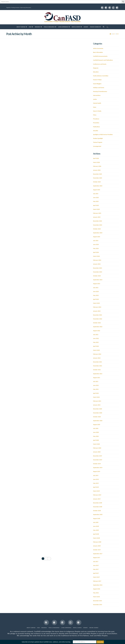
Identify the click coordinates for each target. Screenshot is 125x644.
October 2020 (97, 417)
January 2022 (97, 358)
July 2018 (96, 522)
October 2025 (97, 182)
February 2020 (97, 448)
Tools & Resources (54, 628)
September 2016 (98, 585)
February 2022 (97, 354)
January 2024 (97, 264)
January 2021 (97, 405)
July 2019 (96, 475)
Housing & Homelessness (100, 91)
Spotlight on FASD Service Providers (103, 135)
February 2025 (97, 213)
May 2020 (96, 436)
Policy (95, 115)
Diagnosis (96, 68)
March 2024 (96, 256)
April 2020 (96, 440)
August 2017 (97, 558)
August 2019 (97, 471)
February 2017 (97, 581)
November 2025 (98, 178)
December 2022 (97, 315)
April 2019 (96, 487)
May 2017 (96, 569)
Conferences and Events (100, 64)
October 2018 (97, 511)
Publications (96, 127)
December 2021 (97, 362)
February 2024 (97, 260)
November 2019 (98, 460)
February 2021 (97, 401)
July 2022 (96, 335)
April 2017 (96, 573)
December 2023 (97, 268)
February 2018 (97, 542)
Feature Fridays (97, 80)
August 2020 (97, 425)
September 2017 (98, 554)
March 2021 (96, 397)
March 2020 (96, 444)
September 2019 (98, 468)
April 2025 (96, 205)
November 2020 (98, 413)
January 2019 (97, 499)
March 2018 (96, 538)
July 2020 (96, 428)
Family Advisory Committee (101, 76)
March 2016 (96, 597)
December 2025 (97, 174)
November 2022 (98, 319)
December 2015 (97, 601)
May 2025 (96, 201)
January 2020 (97, 452)
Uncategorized (97, 146)
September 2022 (98, 327)
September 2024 (98, 233)
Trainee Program (98, 142)
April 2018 (96, 534)
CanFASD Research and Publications (103, 60)
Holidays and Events (99, 88)
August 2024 (97, 237)
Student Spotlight (98, 138)
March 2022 (96, 350)
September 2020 (98, 421)
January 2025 (97, 217)
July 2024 (96, 241)
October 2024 (97, 229)
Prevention (96, 123)
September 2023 (98, 280)
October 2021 (97, 370)
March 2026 (96, 162)
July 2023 (96, 288)
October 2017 (97, 550)
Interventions (97, 95)
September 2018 (98, 515)
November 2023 (98, 272)
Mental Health (97, 103)
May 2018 (96, 530)
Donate (85, 628)
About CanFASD (31, 628)
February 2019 (97, 495)
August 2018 (97, 519)
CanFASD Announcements (100, 56)
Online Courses (94, 628)
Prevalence (96, 119)
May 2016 (96, 593)
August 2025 (97, 190)
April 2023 (96, 299)
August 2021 (97, 378)
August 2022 (97, 331)
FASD (39, 628)
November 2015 (98, 605)
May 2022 (96, 342)
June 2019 (96, 479)
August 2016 (97, 589)
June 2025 (96, 198)
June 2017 (96, 565)
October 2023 (97, 276)
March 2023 (96, 303)
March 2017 (96, 577)
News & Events (77, 628)
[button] (108, 27)
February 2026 (97, 166)
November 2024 (98, 225)
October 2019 (97, 464)
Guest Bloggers (97, 84)
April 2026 (96, 158)
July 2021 (96, 382)
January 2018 (97, 546)
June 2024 (96, 244)
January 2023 (97, 311)
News (95, 107)
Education (96, 72)
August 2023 (97, 284)
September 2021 (98, 374)
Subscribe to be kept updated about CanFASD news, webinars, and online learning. (46, 642)
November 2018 (98, 507)
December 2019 (97, 456)
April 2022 (96, 346)
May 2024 (96, 248)
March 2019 (96, 491)
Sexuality (96, 131)
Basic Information (98, 52)
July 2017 (96, 562)
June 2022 (96, 338)
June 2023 (96, 292)
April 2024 (96, 252)
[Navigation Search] (103, 27)
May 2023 (96, 295)
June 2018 (96, 526)
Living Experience (66, 628)
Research (44, 628)
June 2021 (96, 385)
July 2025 (96, 194)
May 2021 (96, 389)
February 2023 (97, 307)
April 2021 (96, 393)
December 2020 (97, 409)
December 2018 (97, 503)
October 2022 (97, 323)
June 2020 (96, 432)
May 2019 (96, 483)
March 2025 (96, 209)
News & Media (97, 111)
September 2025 (98, 186)
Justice (95, 99)
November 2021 (98, 366)
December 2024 (97, 221)
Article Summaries (98, 48)
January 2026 (97, 170)
